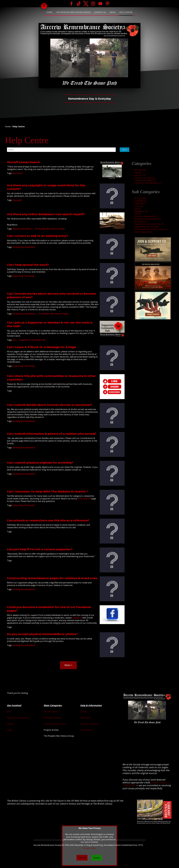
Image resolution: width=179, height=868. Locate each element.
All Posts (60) (140, 170)
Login (10, 730)
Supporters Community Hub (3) (149, 224)
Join (15, 340)
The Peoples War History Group (73, 12)
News (113, 12)
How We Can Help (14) (145, 178)
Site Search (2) (141, 222)
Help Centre (126, 12)
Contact (84, 712)
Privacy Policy (86, 730)
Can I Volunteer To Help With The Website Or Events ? (47, 491)
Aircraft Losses (51, 712)
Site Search (18, 173)
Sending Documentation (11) (148, 219)
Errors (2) (139, 206)
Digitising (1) (140, 203)
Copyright (17, 200)
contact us (77, 618)
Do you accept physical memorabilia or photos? (42, 634)
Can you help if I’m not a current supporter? (40, 549)
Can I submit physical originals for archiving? (40, 463)
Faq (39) (138, 173)
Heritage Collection (53, 718)
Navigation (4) (141, 211)
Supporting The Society (24, 276)
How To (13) (140, 175)
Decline (82, 858)
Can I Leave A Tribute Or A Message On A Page (41, 347)
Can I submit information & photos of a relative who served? (52, 434)
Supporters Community (18, 718)
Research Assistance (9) (145, 216)
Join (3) (137, 209)
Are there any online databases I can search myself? (46, 214)
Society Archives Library (55, 724)
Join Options (84, 499)
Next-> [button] (68, 665)
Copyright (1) (140, 201)
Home (49, 12)
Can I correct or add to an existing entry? (37, 236)
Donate (10, 724)
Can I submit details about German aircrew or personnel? (50, 405)
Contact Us (100, 12)
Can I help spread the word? (28, 265)
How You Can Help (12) (145, 180)
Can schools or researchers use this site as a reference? (48, 520)
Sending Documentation (24, 247)
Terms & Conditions (89, 724)
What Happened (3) (143, 232)
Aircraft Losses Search (23, 162)
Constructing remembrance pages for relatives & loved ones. (52, 578)
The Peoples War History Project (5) (151, 229)
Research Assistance (22, 229)
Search (124, 150)
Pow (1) (138, 214)
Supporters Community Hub (32, 340)
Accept (97, 858)
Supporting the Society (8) (146, 227)
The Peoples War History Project (49, 229)
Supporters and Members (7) (148, 183)
